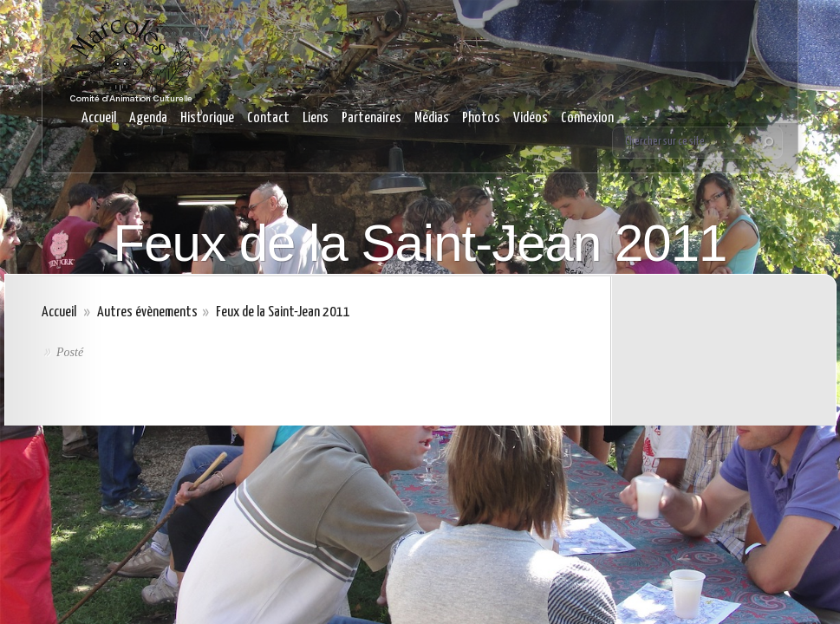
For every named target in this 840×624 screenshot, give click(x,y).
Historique (207, 118)
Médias (432, 118)
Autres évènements (147, 312)
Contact (268, 118)
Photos (481, 118)
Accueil (99, 118)
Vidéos (531, 118)
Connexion (587, 118)
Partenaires (371, 118)
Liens (316, 118)
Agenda (148, 118)
